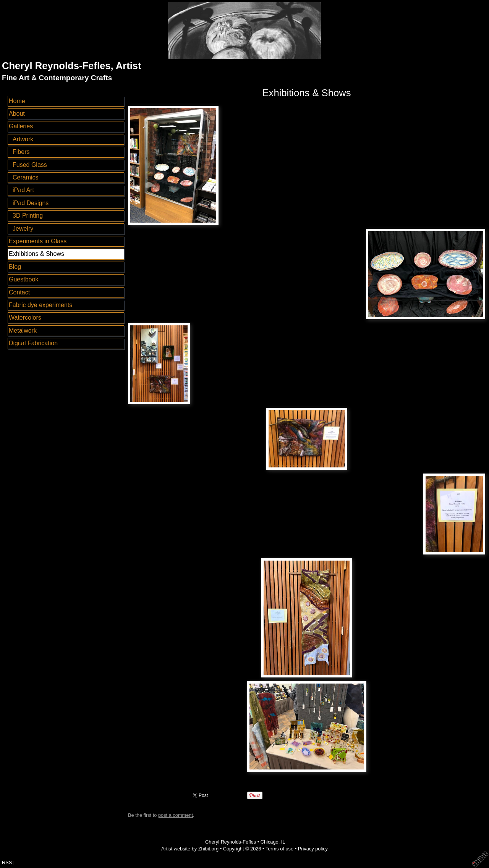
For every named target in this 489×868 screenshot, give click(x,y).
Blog (15, 267)
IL (283, 842)
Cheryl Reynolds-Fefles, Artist (72, 66)
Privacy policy (313, 849)
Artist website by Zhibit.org (190, 849)
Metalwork (23, 331)
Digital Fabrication (33, 343)
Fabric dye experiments (40, 305)
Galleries (21, 126)
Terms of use (279, 849)
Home (17, 101)
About (17, 114)
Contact (19, 292)
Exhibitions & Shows (36, 254)
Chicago (270, 842)
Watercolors (25, 318)
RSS (7, 862)
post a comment (176, 815)
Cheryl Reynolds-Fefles (231, 842)
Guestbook (23, 279)
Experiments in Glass (38, 241)
